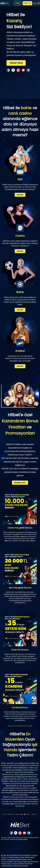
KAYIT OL (27, 3)
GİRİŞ (18, 3)
